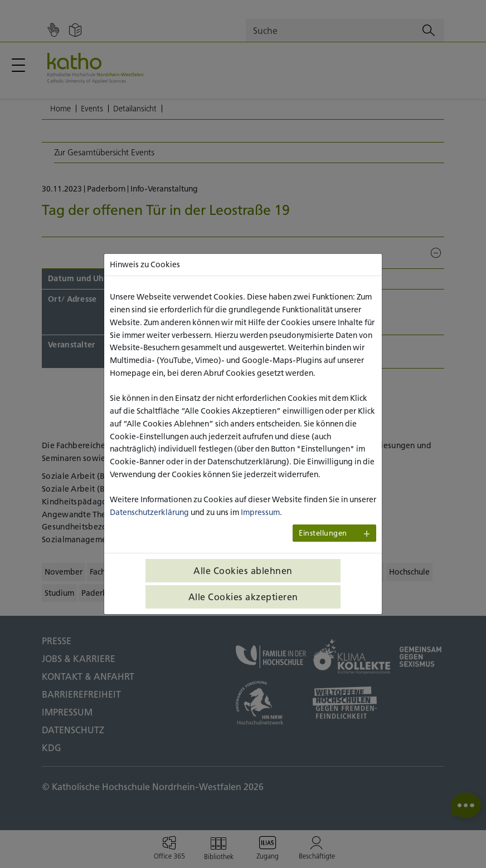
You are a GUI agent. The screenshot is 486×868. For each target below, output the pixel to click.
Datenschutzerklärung (149, 512)
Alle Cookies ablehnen (243, 571)
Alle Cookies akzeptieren (243, 597)
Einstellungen (323, 533)
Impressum (260, 512)
